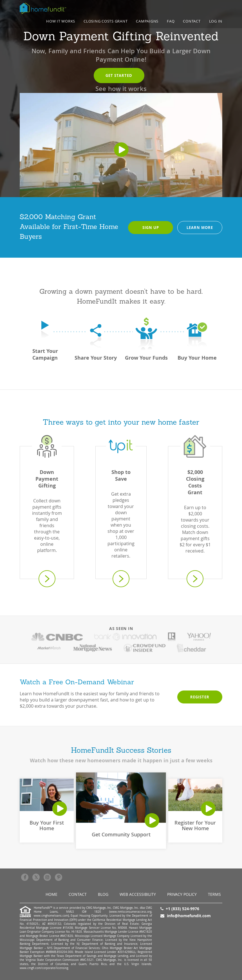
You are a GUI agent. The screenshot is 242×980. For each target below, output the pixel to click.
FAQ (171, 21)
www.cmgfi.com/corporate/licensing (44, 968)
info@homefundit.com (189, 916)
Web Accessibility (138, 894)
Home (51, 894)
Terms (214, 894)
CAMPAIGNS (147, 21)
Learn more (200, 228)
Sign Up (151, 228)
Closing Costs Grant (106, 21)
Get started (119, 75)
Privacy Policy (182, 894)
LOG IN (216, 21)
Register (200, 697)
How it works (61, 21)
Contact (192, 21)
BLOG (103, 894)
